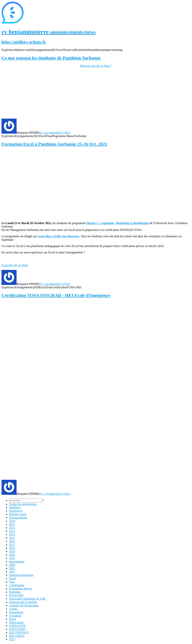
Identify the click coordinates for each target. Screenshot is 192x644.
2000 (12, 565)
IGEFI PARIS (17, 629)
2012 (12, 528)
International (17, 562)
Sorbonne (15, 592)
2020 (12, 555)
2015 (12, 538)
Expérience (16, 511)
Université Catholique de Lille (27, 599)
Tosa (12, 582)
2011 (12, 524)
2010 (12, 521)
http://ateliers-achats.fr (24, 42)
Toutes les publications (23, 504)
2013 (12, 531)
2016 (12, 541)
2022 (12, 572)
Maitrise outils (18, 514)
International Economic (23, 602)
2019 (12, 551)
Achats (13, 609)
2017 (12, 545)
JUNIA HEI (16, 595)
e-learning (15, 616)
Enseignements (18, 518)
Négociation (16, 622)
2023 (12, 639)
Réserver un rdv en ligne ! (96, 66)
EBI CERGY (17, 636)
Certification (17, 585)
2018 (12, 548)
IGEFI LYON (17, 626)
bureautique (16, 612)
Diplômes (15, 507)
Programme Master (21, 589)
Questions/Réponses (21, 575)
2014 (12, 534)
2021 (12, 558)
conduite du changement (24, 605)
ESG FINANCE (19, 632)
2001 (12, 568)
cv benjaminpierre (49, 32)
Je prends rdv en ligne (15, 265)
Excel (12, 578)
